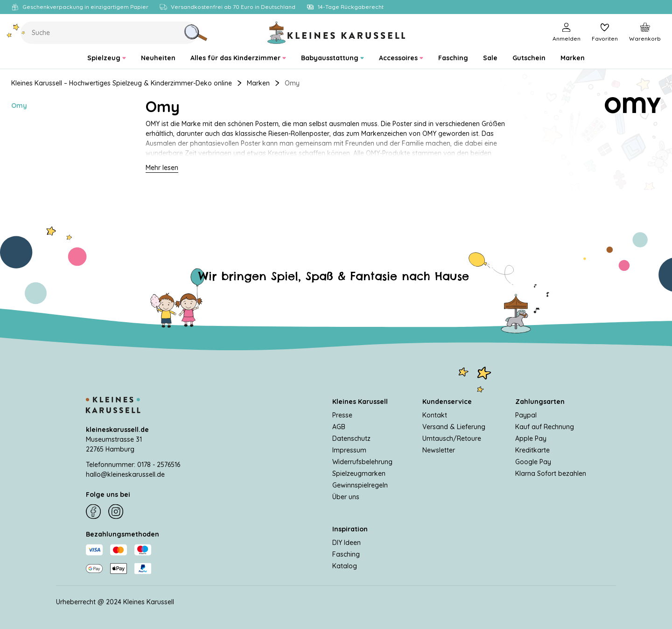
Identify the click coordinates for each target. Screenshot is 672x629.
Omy (19, 106)
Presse (342, 415)
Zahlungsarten (540, 401)
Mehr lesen (162, 168)
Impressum (349, 450)
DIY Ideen (346, 542)
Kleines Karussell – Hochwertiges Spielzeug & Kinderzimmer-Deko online (122, 83)
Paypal (526, 415)
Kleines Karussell (360, 401)
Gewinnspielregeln (360, 485)
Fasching (346, 554)
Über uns (346, 496)
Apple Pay (531, 438)
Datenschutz (351, 438)
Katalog (345, 565)
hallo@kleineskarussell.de (125, 474)
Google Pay (533, 461)
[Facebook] (93, 512)
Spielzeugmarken (359, 473)
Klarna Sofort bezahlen (551, 473)
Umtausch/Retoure (452, 438)
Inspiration (350, 529)
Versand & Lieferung (454, 426)
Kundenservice (447, 401)
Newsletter (439, 450)
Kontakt (435, 415)
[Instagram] (116, 512)
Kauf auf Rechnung (545, 426)
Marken (258, 83)
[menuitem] (107, 58)
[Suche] (196, 33)
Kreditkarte (532, 450)
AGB (339, 426)
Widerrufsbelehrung (362, 461)
